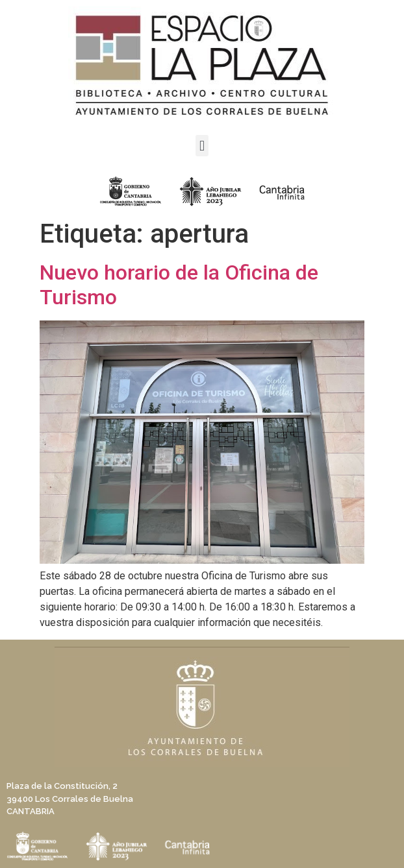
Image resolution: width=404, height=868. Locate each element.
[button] (202, 146)
